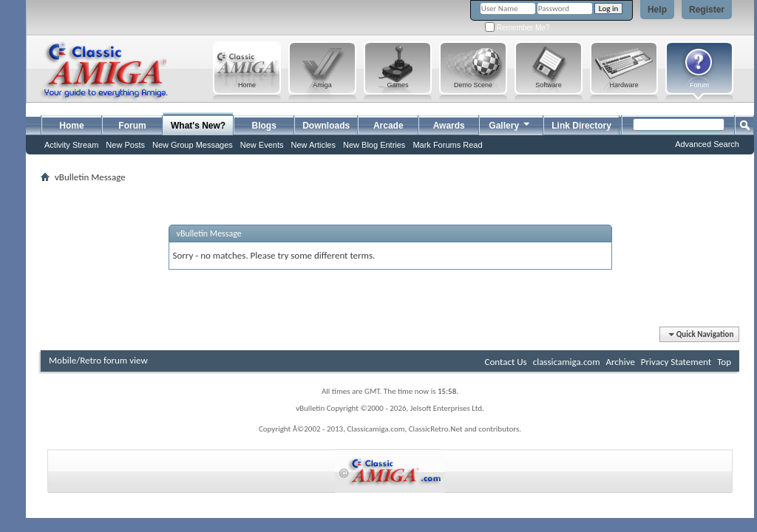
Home (71, 126)
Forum (132, 126)
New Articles (313, 145)
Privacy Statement (676, 362)
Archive (620, 362)
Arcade (388, 126)
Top (724, 362)
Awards (449, 126)
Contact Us (506, 362)
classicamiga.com (567, 362)
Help (657, 10)
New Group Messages (193, 145)
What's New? (198, 126)
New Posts (125, 145)
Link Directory (581, 126)
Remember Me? (517, 28)
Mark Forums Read (447, 145)
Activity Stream (71, 145)
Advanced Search (707, 144)
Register (707, 10)
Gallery (510, 124)
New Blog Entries (374, 145)
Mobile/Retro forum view (98, 360)
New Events (262, 145)
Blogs (264, 126)
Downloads (326, 126)
